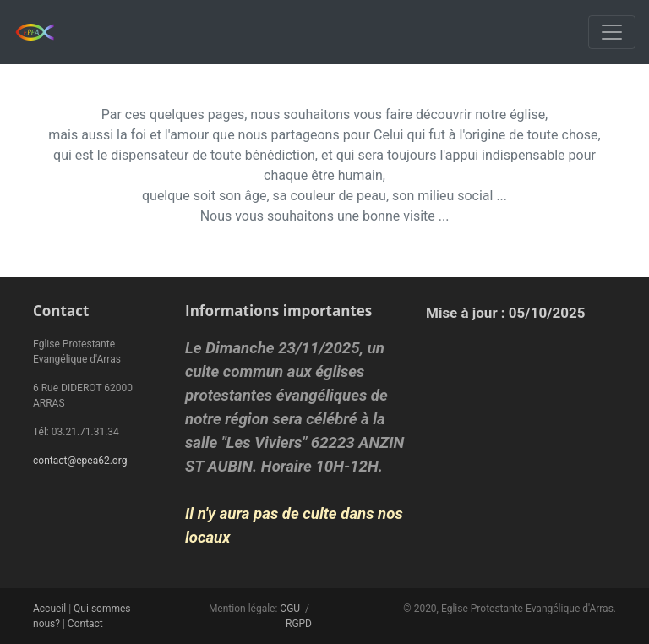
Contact (85, 624)
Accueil (49, 609)
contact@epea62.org (80, 461)
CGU (290, 609)
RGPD (299, 624)
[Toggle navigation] (612, 32)
